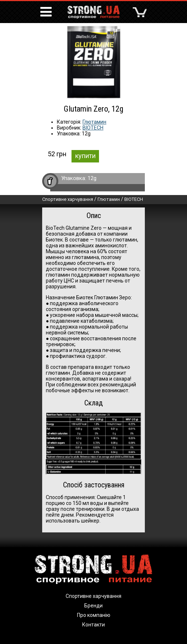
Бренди (93, 606)
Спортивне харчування (68, 199)
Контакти (93, 625)
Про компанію (94, 615)
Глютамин (94, 122)
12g (92, 178)
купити (85, 156)
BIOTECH (93, 128)
